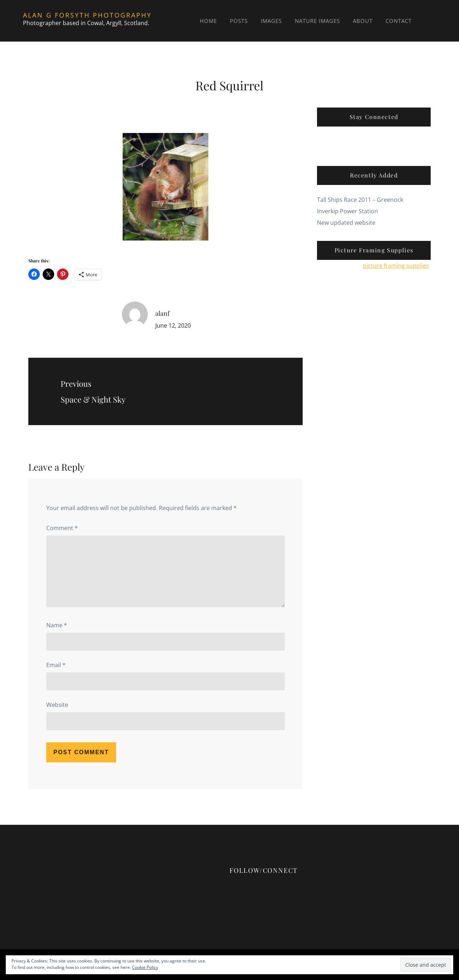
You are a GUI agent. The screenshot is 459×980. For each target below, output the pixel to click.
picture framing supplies (396, 266)
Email (56, 665)
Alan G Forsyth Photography (87, 15)
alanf (162, 313)
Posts (239, 21)
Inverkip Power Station (347, 211)
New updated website (346, 223)
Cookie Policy (145, 967)
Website (57, 705)
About (363, 21)
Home (208, 21)
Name (57, 625)
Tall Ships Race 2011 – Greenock (360, 200)
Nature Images (317, 21)
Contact (399, 21)
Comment (62, 528)
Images (271, 21)
